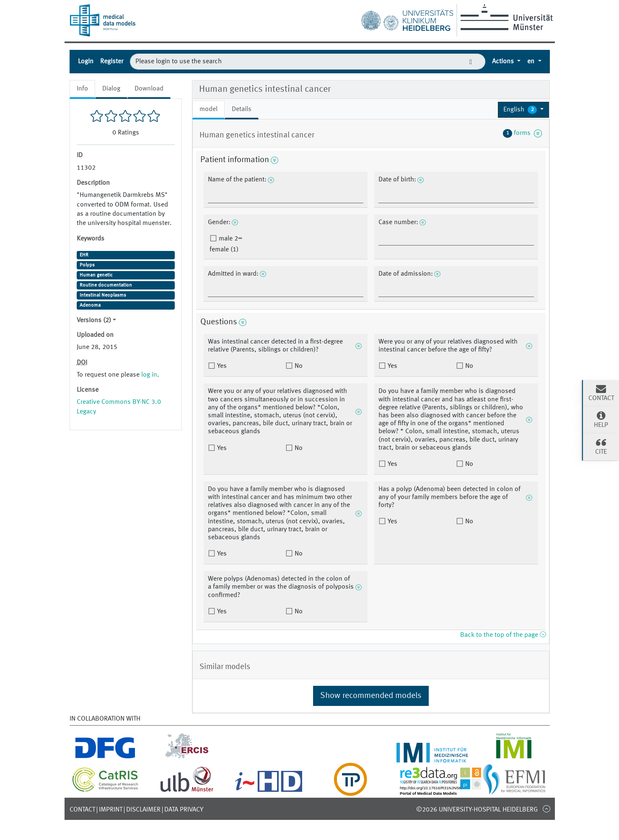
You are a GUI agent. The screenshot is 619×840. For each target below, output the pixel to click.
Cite (601, 446)
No (298, 366)
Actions (504, 62)
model (208, 109)
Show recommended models (371, 696)
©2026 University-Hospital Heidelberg (477, 810)
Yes (221, 366)
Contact (82, 810)
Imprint (111, 810)
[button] (524, 110)
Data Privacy (184, 810)
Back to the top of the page (503, 635)
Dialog (111, 89)
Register (112, 62)
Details (242, 109)
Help (601, 419)
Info (82, 89)
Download (149, 89)
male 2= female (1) (226, 244)
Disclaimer (143, 810)
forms (523, 133)
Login (86, 62)
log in (149, 375)
